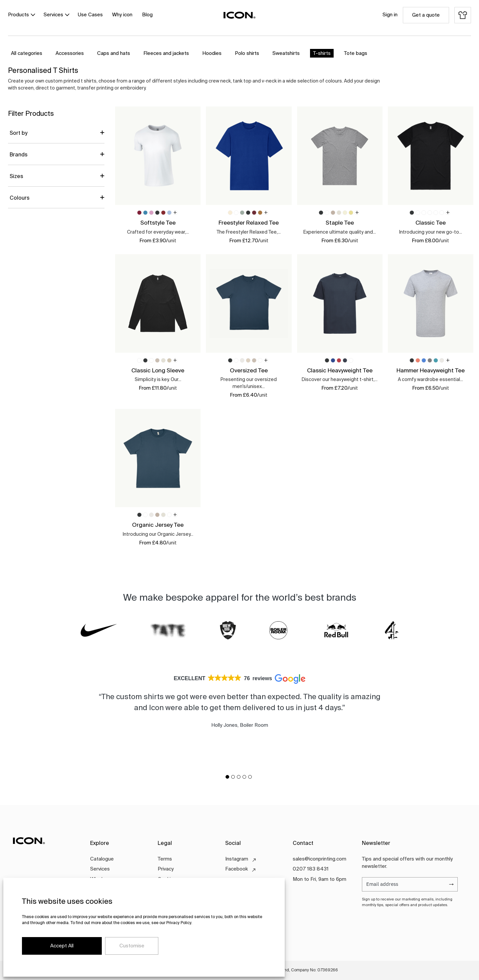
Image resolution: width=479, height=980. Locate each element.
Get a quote (426, 15)
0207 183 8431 (311, 869)
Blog (147, 15)
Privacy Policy (179, 923)
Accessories (70, 53)
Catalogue (102, 859)
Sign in (390, 15)
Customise (132, 946)
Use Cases (90, 15)
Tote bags (356, 53)
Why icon (122, 15)
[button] (227, 777)
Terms (165, 859)
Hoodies (212, 53)
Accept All (62, 946)
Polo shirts (247, 53)
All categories (27, 53)
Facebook (237, 869)
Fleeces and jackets (166, 53)
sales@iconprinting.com (319, 859)
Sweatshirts (286, 53)
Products (18, 15)
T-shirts (322, 53)
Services (53, 15)
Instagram (237, 859)
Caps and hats (114, 53)
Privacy (166, 869)
